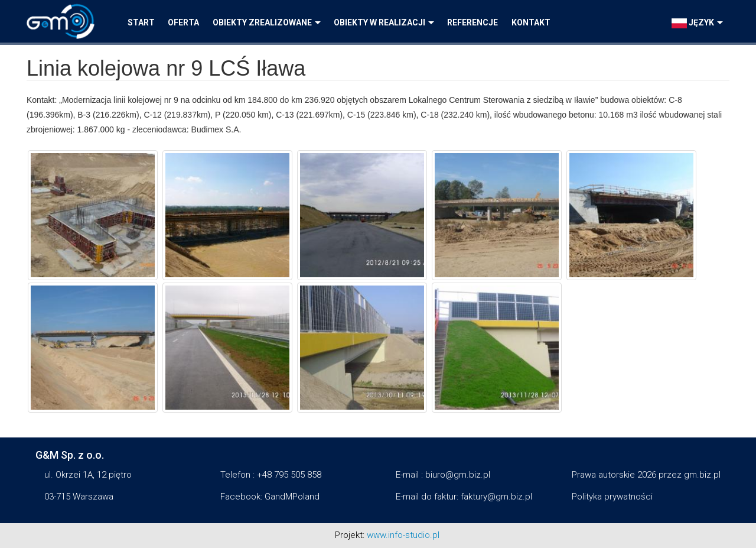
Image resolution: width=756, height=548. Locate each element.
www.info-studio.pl (403, 535)
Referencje (472, 22)
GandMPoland (292, 497)
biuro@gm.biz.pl (458, 475)
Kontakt (531, 22)
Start (141, 22)
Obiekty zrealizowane (267, 22)
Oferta (183, 22)
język (697, 23)
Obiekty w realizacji (384, 22)
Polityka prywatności (612, 497)
